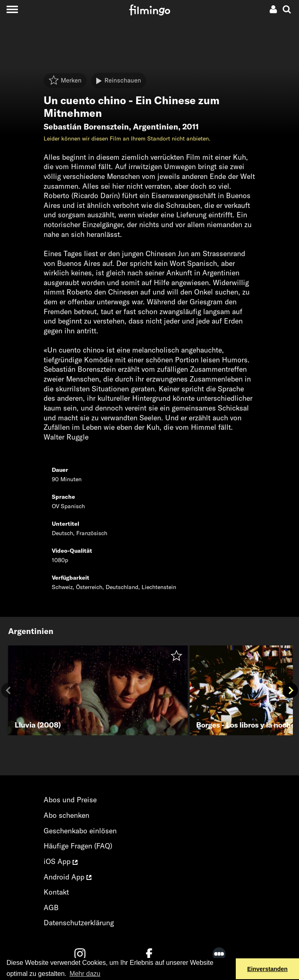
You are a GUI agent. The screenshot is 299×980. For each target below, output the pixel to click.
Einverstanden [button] (267, 969)
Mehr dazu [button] (85, 974)
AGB (51, 907)
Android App (68, 877)
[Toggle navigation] (12, 9)
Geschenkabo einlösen (80, 831)
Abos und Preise (70, 800)
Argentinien (156, 127)
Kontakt (56, 892)
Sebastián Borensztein (86, 127)
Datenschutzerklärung (79, 923)
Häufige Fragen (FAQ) (78, 846)
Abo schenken (66, 815)
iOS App (61, 861)
